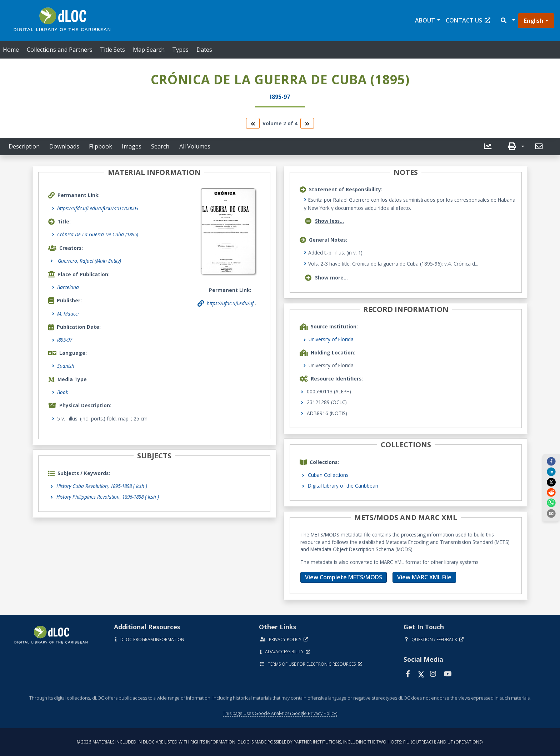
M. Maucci (68, 314)
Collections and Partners (60, 50)
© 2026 (280, 742)
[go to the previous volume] (253, 123)
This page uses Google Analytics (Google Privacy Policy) (280, 713)
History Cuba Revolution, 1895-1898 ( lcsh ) (102, 486)
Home (11, 50)
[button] (507, 21)
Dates (204, 50)
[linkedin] (551, 472)
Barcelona (68, 287)
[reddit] (551, 492)
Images (132, 146)
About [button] (425, 20)
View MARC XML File (424, 577)
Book (63, 392)
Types (180, 50)
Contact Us (468, 20)
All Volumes (195, 146)
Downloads (64, 146)
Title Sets (112, 50)
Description (24, 146)
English (534, 21)
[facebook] (551, 461)
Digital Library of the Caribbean (343, 486)
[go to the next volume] (307, 123)
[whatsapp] (551, 503)
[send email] (551, 513)
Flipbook (101, 146)
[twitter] (551, 482)
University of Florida (331, 339)
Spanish (66, 366)
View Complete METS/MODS (344, 577)
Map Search (149, 50)
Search (160, 146)
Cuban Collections (328, 475)
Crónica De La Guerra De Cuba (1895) (98, 234)
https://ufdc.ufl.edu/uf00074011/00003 (98, 208)
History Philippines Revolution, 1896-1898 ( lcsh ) (108, 497)
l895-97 (65, 340)
